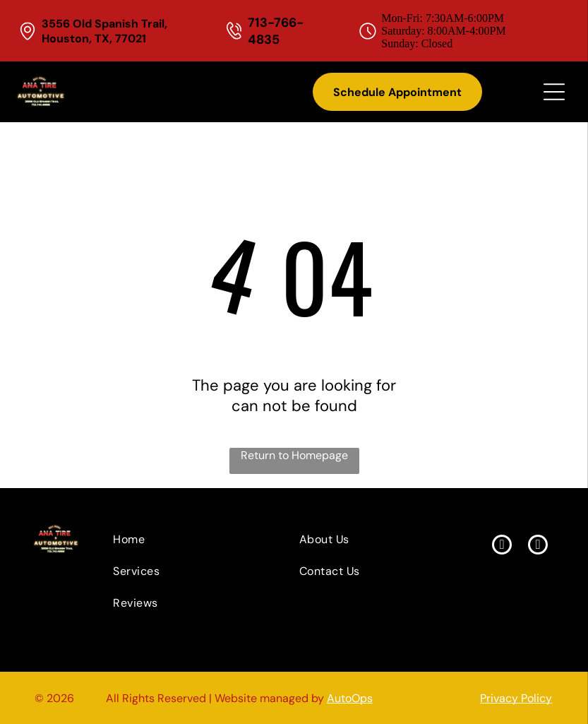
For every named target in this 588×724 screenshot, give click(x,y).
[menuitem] (179, 539)
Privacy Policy (516, 698)
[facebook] (502, 546)
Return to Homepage (294, 455)
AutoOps (350, 698)
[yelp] (538, 546)
